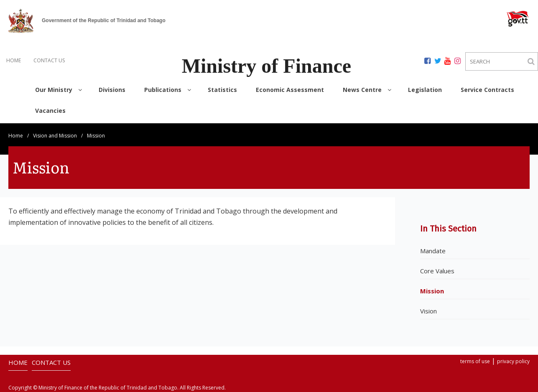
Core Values (437, 271)
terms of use (475, 361)
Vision (428, 311)
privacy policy (513, 361)
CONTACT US (49, 60)
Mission (432, 291)
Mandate (433, 251)
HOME (14, 60)
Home (16, 136)
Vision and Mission (55, 136)
